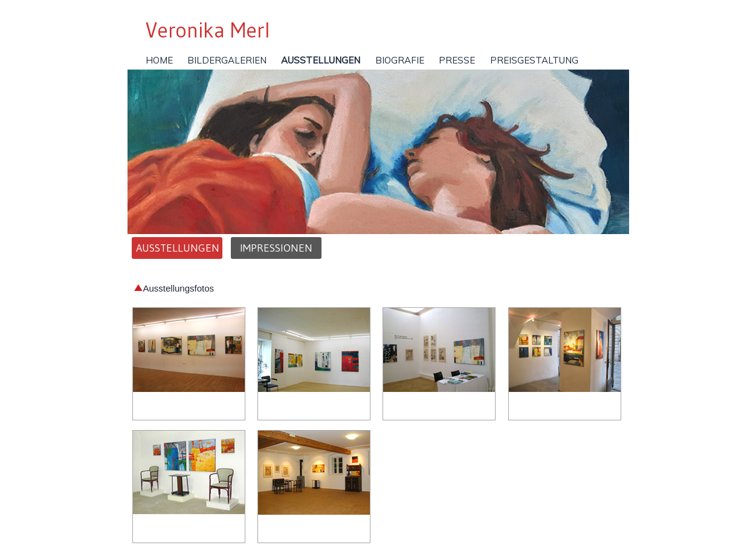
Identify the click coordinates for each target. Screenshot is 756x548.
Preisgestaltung (534, 60)
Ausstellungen (177, 248)
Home (159, 60)
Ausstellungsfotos (174, 288)
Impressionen (276, 248)
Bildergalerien (227, 60)
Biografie (400, 60)
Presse (457, 60)
